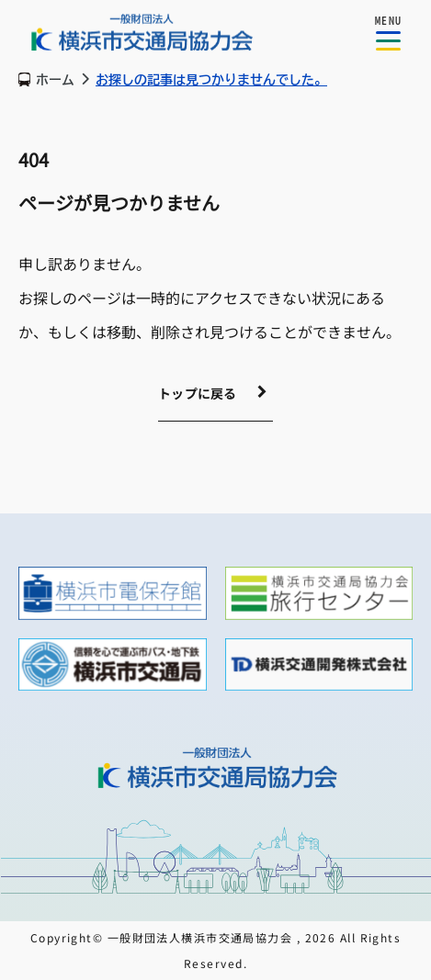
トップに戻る (198, 393)
